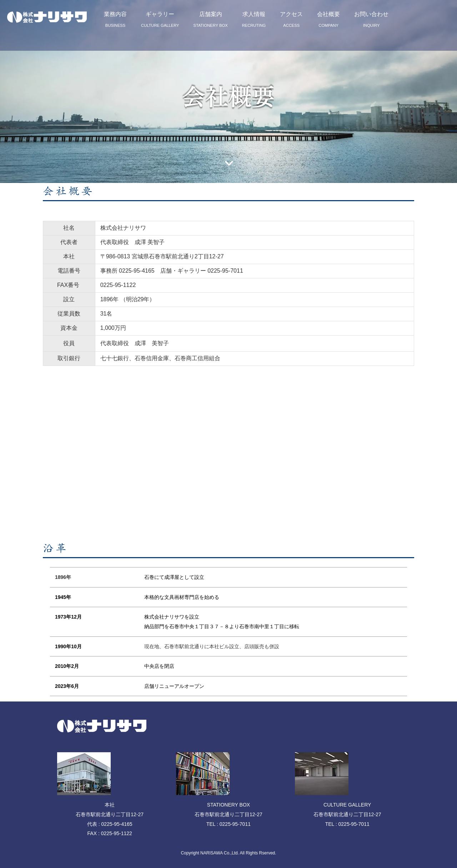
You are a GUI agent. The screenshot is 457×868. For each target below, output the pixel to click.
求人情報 (254, 19)
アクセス (291, 19)
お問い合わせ (371, 19)
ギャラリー (160, 19)
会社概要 (328, 19)
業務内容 (115, 19)
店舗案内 (211, 19)
